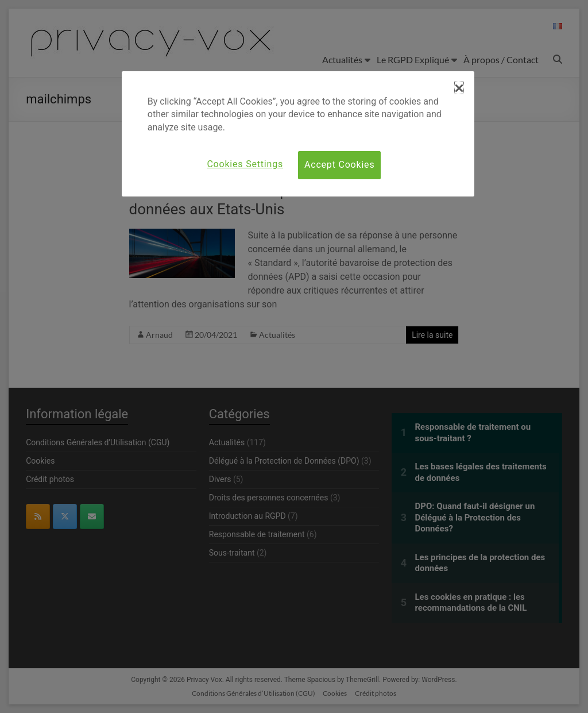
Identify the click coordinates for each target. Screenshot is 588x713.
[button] (459, 88)
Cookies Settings (245, 164)
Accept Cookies (339, 165)
